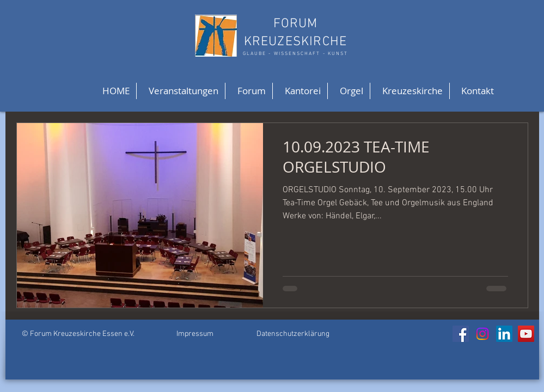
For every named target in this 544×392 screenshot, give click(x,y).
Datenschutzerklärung (293, 334)
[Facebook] (461, 334)
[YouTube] (526, 334)
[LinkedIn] (504, 334)
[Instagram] (482, 334)
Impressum (195, 334)
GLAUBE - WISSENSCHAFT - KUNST (295, 54)
